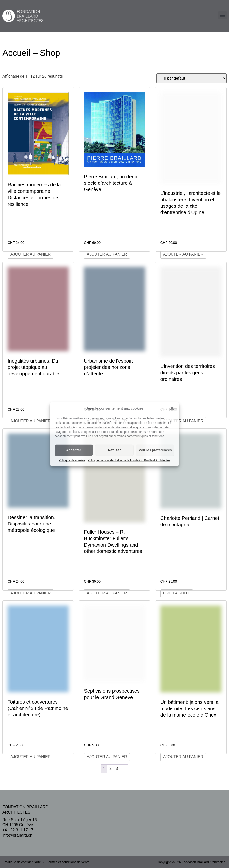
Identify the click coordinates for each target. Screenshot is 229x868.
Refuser (114, 450)
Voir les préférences (155, 450)
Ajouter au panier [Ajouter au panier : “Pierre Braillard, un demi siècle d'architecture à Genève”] (107, 254)
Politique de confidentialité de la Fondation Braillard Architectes (129, 460)
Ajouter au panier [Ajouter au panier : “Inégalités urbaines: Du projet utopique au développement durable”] (30, 421)
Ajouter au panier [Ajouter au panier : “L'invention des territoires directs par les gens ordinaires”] (183, 421)
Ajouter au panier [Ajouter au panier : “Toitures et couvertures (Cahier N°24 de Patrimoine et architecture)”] (30, 757)
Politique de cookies (72, 460)
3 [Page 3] (117, 768)
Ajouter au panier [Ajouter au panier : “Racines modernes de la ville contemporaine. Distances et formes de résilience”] (30, 254)
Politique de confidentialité (22, 862)
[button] (172, 408)
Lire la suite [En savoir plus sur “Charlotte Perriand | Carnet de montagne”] (177, 593)
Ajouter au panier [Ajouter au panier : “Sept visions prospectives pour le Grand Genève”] (107, 757)
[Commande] (191, 78)
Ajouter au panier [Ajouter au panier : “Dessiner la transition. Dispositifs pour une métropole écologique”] (30, 593)
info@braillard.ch (17, 835)
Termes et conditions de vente (68, 862)
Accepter (74, 450)
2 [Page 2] (110, 768)
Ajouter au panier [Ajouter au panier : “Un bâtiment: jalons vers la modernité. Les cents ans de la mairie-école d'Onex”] (183, 757)
